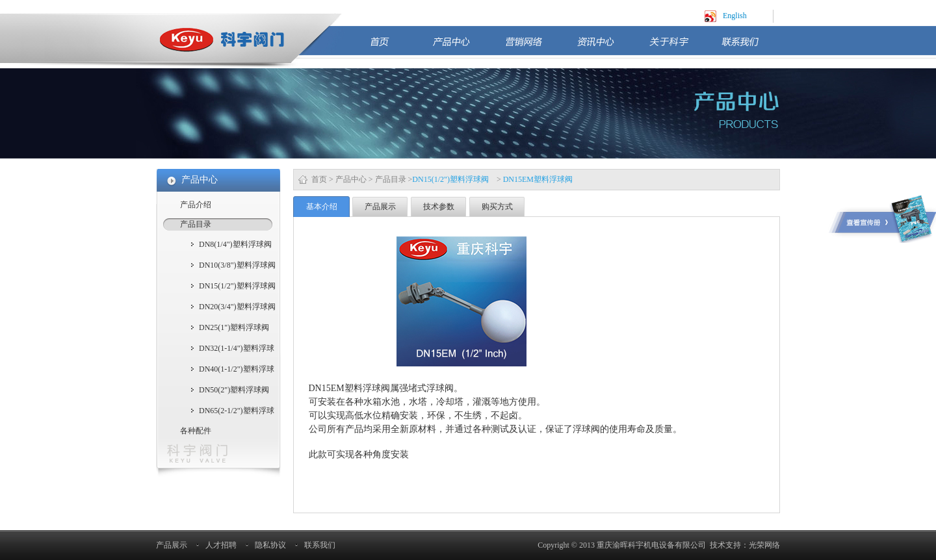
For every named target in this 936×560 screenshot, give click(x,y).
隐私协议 (270, 545)
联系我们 (751, 47)
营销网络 (534, 47)
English (735, 16)
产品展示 (380, 207)
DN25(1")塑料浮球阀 (234, 327)
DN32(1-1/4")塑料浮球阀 (237, 350)
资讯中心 (606, 47)
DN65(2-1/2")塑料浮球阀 (237, 412)
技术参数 (439, 207)
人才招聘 (221, 545)
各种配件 (196, 431)
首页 (395, 47)
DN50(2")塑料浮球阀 (234, 390)
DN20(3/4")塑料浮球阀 (237, 307)
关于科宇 (679, 47)
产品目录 (391, 179)
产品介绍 (196, 205)
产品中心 (462, 47)
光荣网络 (764, 545)
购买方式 (497, 207)
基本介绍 (322, 207)
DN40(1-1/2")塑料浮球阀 (237, 370)
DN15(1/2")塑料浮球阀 (237, 286)
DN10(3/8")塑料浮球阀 (237, 265)
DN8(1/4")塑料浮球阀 (235, 244)
